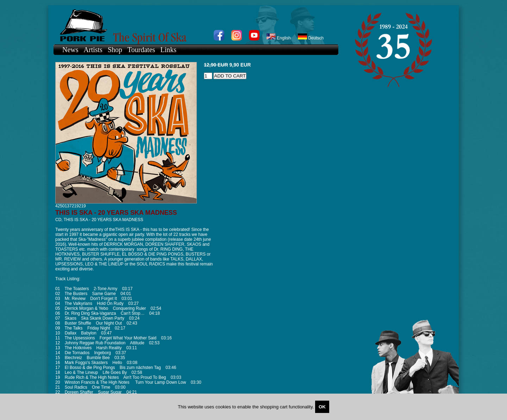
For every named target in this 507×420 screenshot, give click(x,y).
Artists (93, 50)
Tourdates (141, 50)
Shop (115, 50)
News (70, 50)
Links (169, 50)
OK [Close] (322, 407)
